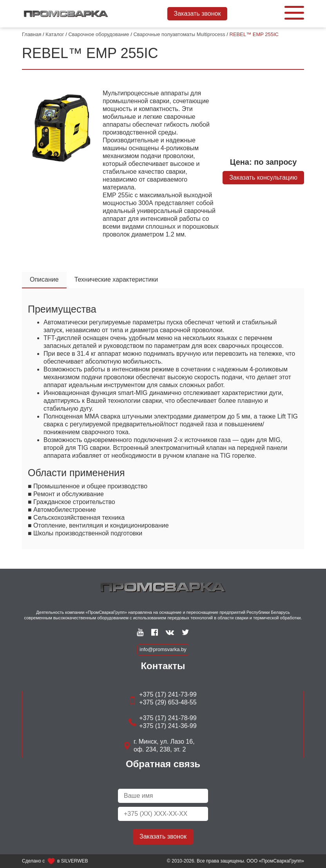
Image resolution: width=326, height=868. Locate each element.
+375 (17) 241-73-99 (168, 694)
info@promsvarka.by (163, 649)
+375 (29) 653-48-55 (168, 702)
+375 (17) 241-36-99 (168, 726)
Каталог (55, 34)
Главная (32, 34)
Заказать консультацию (263, 177)
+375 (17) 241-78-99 (168, 718)
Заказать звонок (197, 14)
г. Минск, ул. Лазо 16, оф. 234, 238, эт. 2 (164, 745)
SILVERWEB (75, 861)
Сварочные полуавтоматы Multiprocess (179, 34)
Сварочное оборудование (99, 34)
